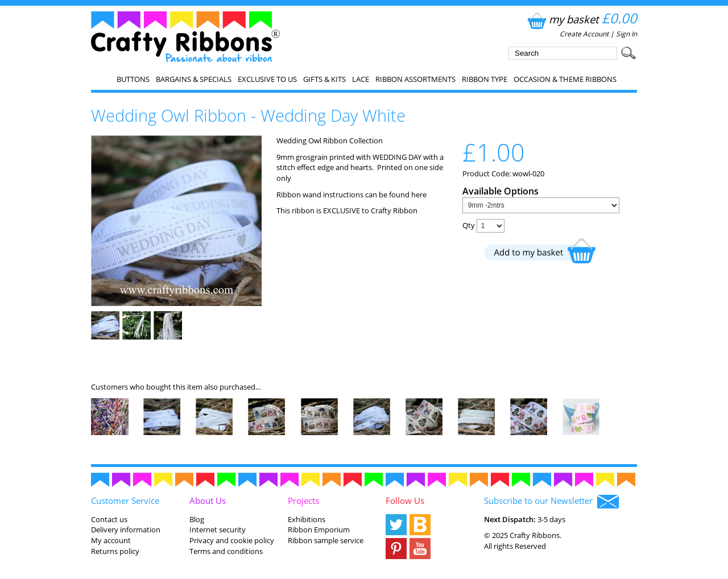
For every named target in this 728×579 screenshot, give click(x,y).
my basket (581, 19)
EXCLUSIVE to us (267, 79)
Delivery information (126, 530)
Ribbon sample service (326, 540)
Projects (303, 501)
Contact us (109, 519)
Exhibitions (307, 519)
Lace (361, 79)
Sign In (626, 34)
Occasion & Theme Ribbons (565, 79)
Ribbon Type (485, 79)
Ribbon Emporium (319, 530)
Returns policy (115, 551)
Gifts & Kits (324, 79)
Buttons (133, 79)
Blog (197, 519)
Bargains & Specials (194, 79)
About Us (208, 501)
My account (111, 540)
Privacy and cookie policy (232, 540)
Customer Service (125, 501)
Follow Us (405, 501)
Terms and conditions (226, 551)
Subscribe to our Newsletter (551, 502)
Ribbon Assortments (415, 79)
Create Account (584, 34)
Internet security (218, 530)
